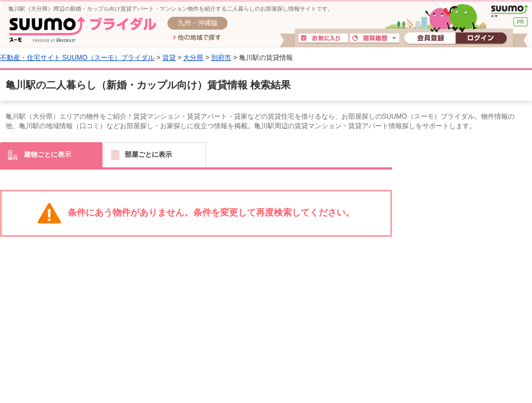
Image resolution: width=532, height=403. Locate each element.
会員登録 (430, 39)
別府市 (221, 58)
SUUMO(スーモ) (509, 11)
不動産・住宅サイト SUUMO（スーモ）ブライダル (77, 58)
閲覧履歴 (375, 39)
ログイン (481, 39)
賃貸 (169, 58)
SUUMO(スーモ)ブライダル (83, 29)
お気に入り (323, 39)
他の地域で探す (197, 38)
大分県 (193, 58)
